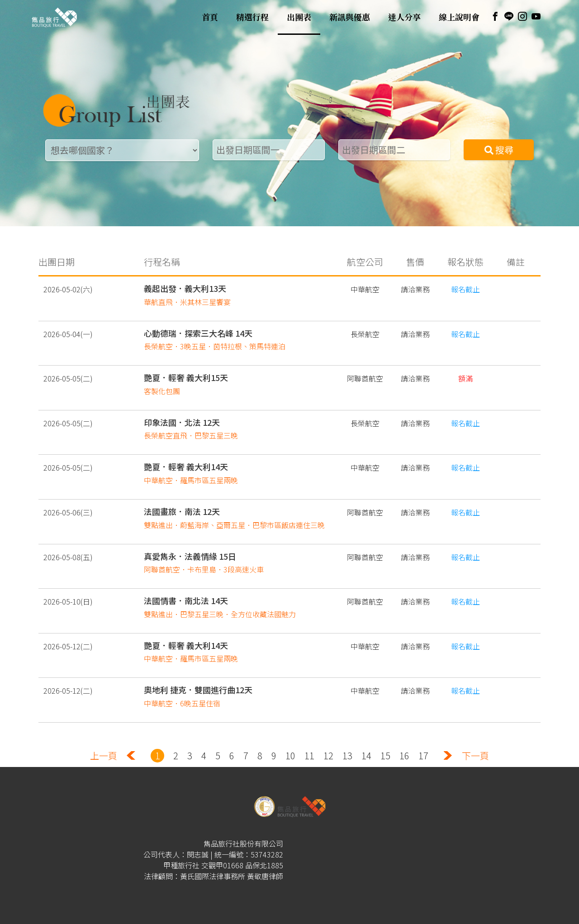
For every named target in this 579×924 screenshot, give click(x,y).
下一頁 (475, 755)
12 (328, 755)
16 (404, 755)
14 (366, 755)
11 (309, 755)
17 (423, 755)
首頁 (210, 17)
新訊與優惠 (350, 17)
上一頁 (104, 755)
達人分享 (404, 17)
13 (347, 755)
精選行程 (252, 17)
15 (385, 755)
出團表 (299, 17)
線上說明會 (459, 17)
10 (290, 755)
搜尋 (499, 150)
